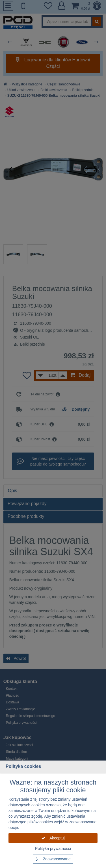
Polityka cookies (23, 766)
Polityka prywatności (53, 848)
